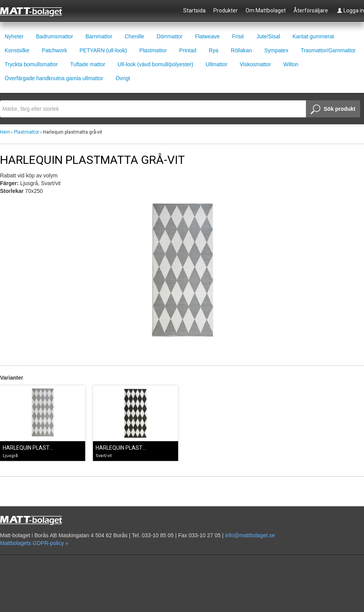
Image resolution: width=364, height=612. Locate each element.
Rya (214, 50)
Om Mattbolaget (266, 10)
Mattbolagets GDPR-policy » (34, 543)
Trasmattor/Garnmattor (328, 50)
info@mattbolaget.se (250, 535)
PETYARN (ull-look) (103, 50)
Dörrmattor (170, 36)
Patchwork (54, 50)
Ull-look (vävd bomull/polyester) (155, 64)
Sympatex (276, 50)
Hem (5, 132)
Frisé (238, 36)
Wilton (291, 64)
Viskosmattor (255, 64)
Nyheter (14, 36)
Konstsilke (17, 50)
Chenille (135, 36)
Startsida (194, 10)
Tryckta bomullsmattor (31, 64)
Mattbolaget (35, 11)
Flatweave (207, 36)
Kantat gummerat (313, 36)
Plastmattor (153, 50)
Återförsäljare (311, 10)
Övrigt (123, 78)
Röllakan (241, 50)
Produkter (226, 10)
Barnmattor (99, 36)
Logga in (350, 10)
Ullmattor (216, 64)
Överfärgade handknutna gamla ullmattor (54, 78)
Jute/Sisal (268, 36)
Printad (188, 50)
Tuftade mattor (88, 64)
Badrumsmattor (55, 36)
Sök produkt (333, 110)
